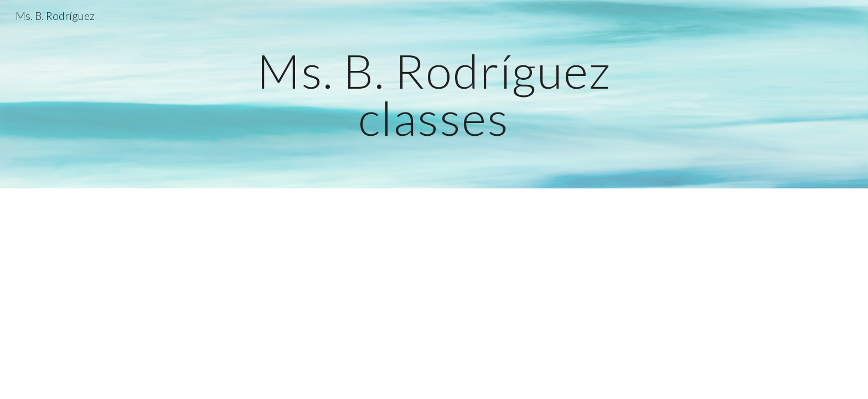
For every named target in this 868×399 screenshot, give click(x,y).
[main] (434, 94)
